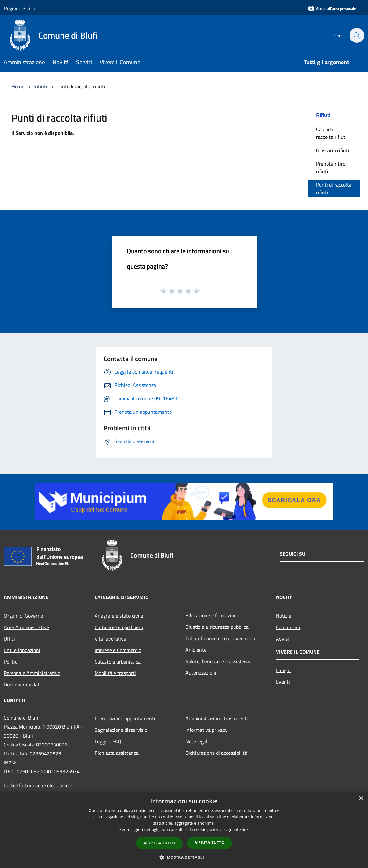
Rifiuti (40, 86)
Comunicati (288, 627)
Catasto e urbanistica (118, 662)
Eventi (283, 682)
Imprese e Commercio (118, 650)
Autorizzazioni (201, 673)
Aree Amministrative (26, 627)
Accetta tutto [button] (159, 843)
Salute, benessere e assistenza (219, 661)
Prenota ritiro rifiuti (331, 167)
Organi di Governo (23, 616)
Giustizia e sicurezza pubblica (217, 627)
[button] (184, 857)
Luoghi (283, 670)
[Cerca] (357, 35)
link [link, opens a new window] (245, 830)
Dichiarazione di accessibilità (216, 753)
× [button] (361, 799)
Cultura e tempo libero (119, 627)
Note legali (197, 741)
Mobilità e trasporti (115, 673)
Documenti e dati (22, 685)
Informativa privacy (206, 730)
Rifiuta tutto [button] (209, 843)
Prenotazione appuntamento (126, 718)
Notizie (284, 616)
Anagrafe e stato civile (119, 616)
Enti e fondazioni (22, 650)
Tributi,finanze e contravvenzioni (221, 638)
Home (18, 86)
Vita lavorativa (110, 639)
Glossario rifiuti (333, 150)
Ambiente (196, 650)
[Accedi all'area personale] (332, 8)
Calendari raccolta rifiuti (331, 133)
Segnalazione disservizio (121, 730)
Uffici (9, 639)
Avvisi (282, 639)
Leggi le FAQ (108, 741)
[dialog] (184, 830)
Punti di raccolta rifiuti (334, 189)
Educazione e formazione (212, 615)
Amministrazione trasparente (217, 718)
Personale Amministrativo (32, 673)
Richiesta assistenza (117, 753)
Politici (11, 662)
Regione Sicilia (20, 8)
